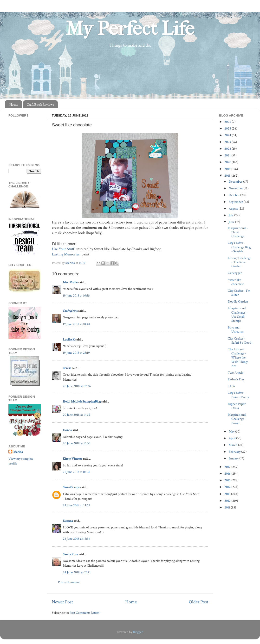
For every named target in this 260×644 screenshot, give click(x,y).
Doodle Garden (238, 301)
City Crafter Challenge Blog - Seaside (239, 247)
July (231, 215)
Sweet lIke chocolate (236, 282)
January (234, 458)
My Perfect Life (130, 29)
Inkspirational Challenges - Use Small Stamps (237, 314)
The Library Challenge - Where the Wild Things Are (238, 358)
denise (67, 368)
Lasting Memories (66, 254)
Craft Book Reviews (40, 104)
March (233, 445)
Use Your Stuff (64, 249)
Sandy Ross (70, 554)
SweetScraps (71, 487)
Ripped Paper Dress (237, 406)
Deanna (68, 521)
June (232, 222)
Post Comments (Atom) (85, 613)
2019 (228, 169)
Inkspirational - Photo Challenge (238, 232)
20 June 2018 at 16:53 (77, 443)
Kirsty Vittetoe (73, 459)
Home (14, 104)
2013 (228, 494)
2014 (228, 487)
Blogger (138, 632)
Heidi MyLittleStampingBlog (82, 401)
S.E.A (231, 386)
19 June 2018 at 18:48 (76, 324)
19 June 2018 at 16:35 (76, 295)
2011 (228, 507)
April (232, 438)
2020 (228, 162)
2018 (228, 176)
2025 (228, 128)
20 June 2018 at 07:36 (77, 386)
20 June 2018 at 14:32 (77, 415)
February (235, 452)
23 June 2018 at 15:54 (77, 539)
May (232, 431)
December (236, 182)
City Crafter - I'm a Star (239, 293)
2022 (228, 149)
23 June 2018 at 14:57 (77, 505)
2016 (228, 474)
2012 (228, 501)
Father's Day (236, 379)
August (234, 208)
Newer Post (62, 602)
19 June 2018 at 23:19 (76, 353)
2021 (228, 155)
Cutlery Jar (235, 273)
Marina (18, 452)
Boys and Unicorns (236, 329)
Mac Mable (70, 282)
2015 (228, 480)
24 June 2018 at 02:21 (77, 572)
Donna (67, 430)
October (234, 195)
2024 (228, 135)
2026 (228, 122)
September (236, 202)
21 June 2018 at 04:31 (76, 472)
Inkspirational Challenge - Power (237, 419)
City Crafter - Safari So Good (240, 341)
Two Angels (235, 373)
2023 (228, 142)
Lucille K (69, 339)
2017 (228, 467)
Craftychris (70, 311)
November (236, 188)
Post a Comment (69, 582)
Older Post (198, 602)
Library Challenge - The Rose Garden (239, 262)
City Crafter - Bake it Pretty (238, 395)
